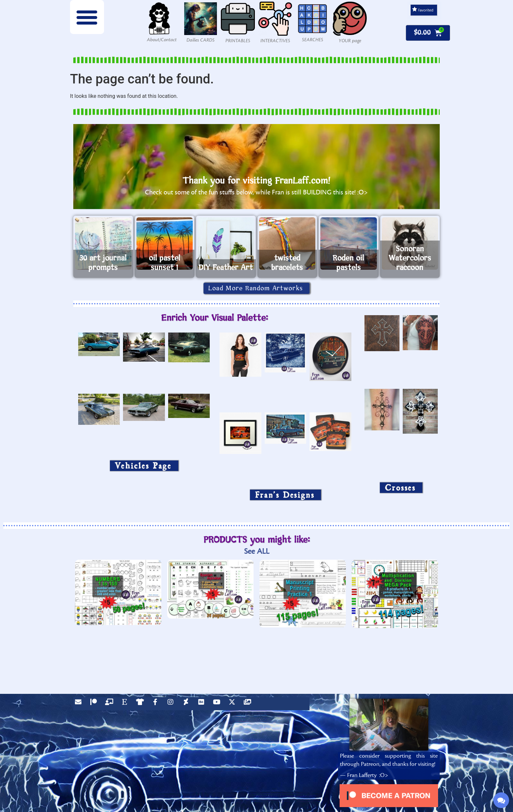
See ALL (257, 551)
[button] (87, 17)
